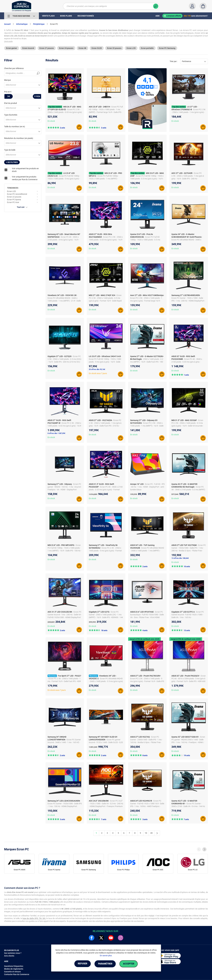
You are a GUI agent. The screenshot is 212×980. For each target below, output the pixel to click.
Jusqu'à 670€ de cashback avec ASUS (144, 639)
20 (151, 833)
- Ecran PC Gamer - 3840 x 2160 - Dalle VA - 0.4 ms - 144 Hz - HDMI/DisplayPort (188, 806)
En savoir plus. (106, 956)
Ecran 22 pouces (14, 197)
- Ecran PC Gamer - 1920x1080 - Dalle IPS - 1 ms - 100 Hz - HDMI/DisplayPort (65, 804)
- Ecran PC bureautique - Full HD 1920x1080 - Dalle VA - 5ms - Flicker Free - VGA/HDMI (147, 615)
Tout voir (23, 207)
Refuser (82, 964)
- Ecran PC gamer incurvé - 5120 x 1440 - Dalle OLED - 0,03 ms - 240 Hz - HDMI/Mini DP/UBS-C (106, 742)
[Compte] (192, 6)
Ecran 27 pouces (47, 48)
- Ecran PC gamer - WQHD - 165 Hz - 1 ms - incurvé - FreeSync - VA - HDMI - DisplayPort (65, 487)
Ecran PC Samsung (167, 48)
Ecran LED (11, 191)
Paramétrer (105, 964)
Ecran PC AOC (158, 870)
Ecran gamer (12, 48)
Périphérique (39, 24)
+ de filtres (12, 162)
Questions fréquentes (14, 966)
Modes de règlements (14, 969)
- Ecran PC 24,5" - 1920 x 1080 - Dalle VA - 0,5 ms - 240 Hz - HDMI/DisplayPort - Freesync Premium (106, 804)
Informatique (22, 24)
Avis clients (9, 956)
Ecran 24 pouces (66, 48)
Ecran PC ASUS (20, 870)
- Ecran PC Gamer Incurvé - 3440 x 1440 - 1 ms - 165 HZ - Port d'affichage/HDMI (64, 742)
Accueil (7, 24)
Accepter (129, 964)
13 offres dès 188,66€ (180, 558)
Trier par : (174, 61)
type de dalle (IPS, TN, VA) (34, 918)
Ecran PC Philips (123, 870)
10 (146, 833)
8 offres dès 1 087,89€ (56, 433)
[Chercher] (156, 6)
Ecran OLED (97, 48)
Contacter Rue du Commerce (17, 974)
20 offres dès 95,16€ (97, 369)
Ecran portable (147, 48)
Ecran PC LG (193, 870)
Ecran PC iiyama (14, 200)
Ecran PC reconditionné (17, 194)
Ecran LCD (131, 48)
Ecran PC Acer (13, 202)
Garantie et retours (12, 972)
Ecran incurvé (28, 48)
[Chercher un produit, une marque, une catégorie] (111, 6)
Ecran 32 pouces (114, 48)
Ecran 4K (82, 48)
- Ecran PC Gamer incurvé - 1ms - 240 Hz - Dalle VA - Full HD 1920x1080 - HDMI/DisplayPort (65, 615)
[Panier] (203, 6)
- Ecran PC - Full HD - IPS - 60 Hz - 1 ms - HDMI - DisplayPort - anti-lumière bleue (147, 487)
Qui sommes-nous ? (13, 953)
